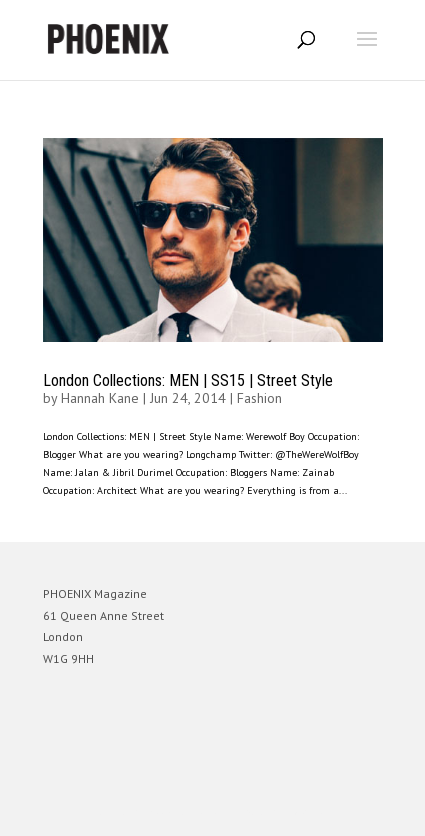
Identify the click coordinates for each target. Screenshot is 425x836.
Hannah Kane (100, 398)
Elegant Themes (185, 811)
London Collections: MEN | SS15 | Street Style (188, 380)
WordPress (309, 811)
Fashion (259, 398)
